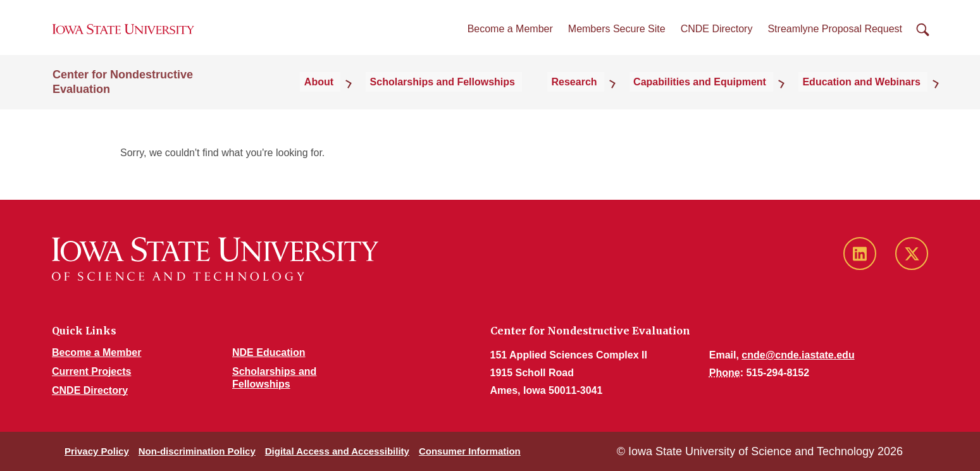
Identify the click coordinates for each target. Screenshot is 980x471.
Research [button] (604, 98)
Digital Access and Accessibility (337, 451)
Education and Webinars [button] (869, 98)
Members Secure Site (617, 37)
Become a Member (510, 37)
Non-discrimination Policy (197, 451)
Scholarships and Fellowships (482, 98)
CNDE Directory (717, 37)
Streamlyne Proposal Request (835, 37)
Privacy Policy (97, 451)
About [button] (370, 98)
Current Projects (91, 371)
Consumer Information (470, 451)
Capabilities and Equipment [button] (718, 98)
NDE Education (269, 352)
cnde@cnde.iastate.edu (798, 355)
